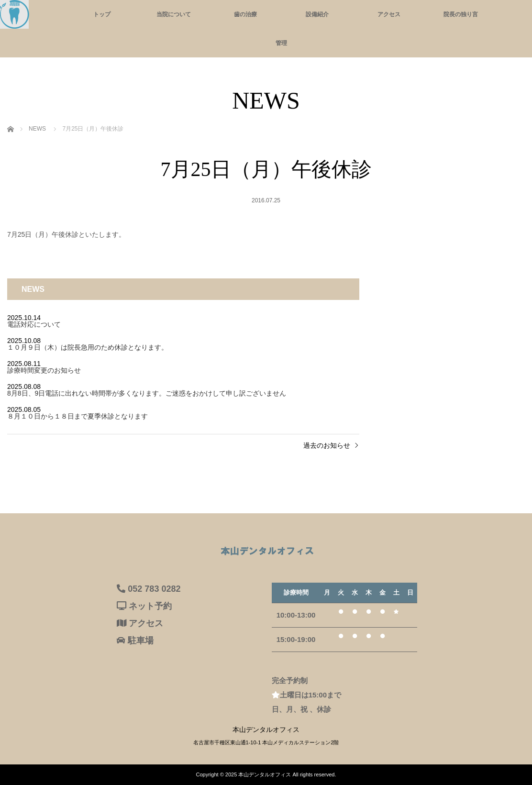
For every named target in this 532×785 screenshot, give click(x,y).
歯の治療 (245, 14)
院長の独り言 (461, 14)
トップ (102, 14)
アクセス (389, 14)
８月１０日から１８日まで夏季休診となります (78, 416)
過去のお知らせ (327, 445)
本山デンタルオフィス (265, 774)
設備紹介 (317, 14)
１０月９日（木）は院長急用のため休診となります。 (88, 347)
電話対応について (34, 324)
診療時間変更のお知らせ (44, 370)
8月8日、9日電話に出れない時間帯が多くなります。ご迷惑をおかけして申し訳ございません (147, 393)
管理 (281, 43)
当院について (174, 14)
